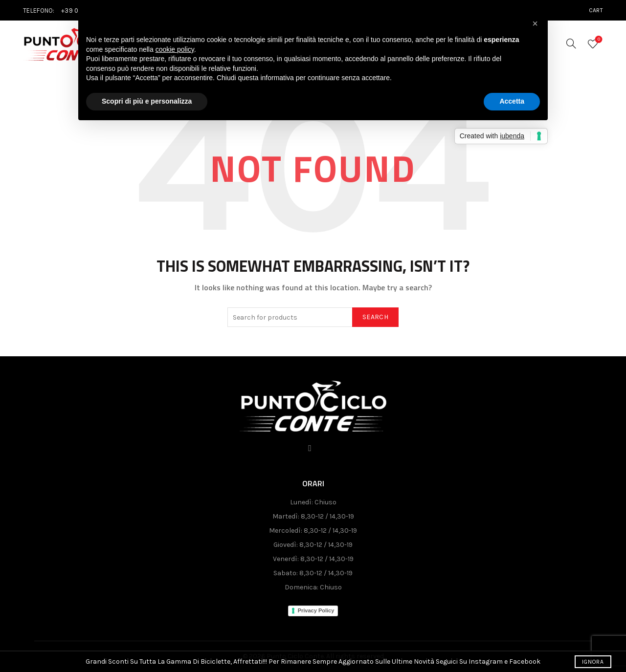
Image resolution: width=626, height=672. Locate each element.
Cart (596, 10)
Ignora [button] (593, 662)
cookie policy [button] (175, 49)
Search (375, 317)
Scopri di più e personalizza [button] (147, 101)
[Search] (571, 43)
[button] (535, 23)
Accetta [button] (512, 101)
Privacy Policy (316, 610)
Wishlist (598, 40)
